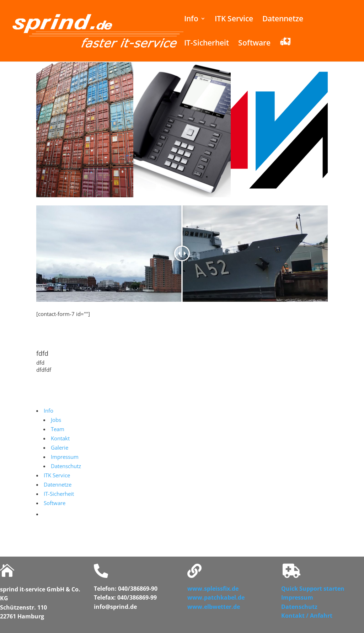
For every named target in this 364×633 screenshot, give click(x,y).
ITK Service (234, 20)
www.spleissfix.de (213, 589)
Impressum (297, 597)
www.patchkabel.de (216, 597)
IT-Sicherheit (207, 44)
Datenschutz (299, 607)
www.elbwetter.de (214, 607)
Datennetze (283, 20)
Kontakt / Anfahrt (307, 616)
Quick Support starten (313, 589)
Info (191, 20)
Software (254, 44)
